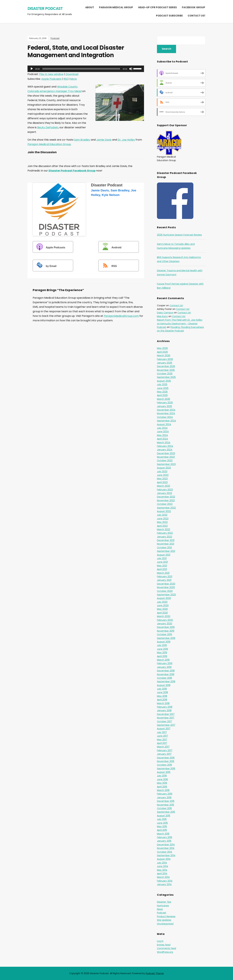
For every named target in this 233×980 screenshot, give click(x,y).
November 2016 (166, 761)
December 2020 (166, 584)
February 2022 (165, 533)
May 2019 (162, 653)
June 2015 (162, 823)
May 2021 (162, 566)
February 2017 (165, 750)
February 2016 (165, 794)
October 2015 (164, 808)
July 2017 (162, 732)
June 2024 (163, 432)
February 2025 (165, 403)
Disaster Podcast (45, 8)
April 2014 (162, 874)
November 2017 (166, 718)
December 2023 (166, 453)
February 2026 (165, 359)
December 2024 (166, 410)
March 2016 (163, 790)
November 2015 (166, 805)
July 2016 (162, 776)
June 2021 (162, 562)
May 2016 (162, 783)
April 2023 (162, 482)
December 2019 (166, 627)
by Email (45, 266)
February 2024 (165, 446)
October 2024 (165, 417)
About (90, 7)
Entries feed (164, 945)
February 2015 (165, 837)
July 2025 (162, 384)
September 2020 (166, 595)
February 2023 (165, 490)
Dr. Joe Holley (126, 140)
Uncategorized (165, 924)
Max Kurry (162, 316)
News (160, 909)
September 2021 (166, 551)
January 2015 (164, 841)
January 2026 (165, 363)
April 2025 (162, 395)
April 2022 (162, 526)
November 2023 (166, 457)
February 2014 (165, 881)
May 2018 (162, 696)
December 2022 (166, 497)
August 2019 (164, 642)
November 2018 (166, 674)
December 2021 (166, 540)
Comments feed (166, 948)
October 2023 (165, 460)
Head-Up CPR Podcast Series (158, 7)
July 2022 (162, 515)
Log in (160, 941)
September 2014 (166, 855)
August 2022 (164, 511)
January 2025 (164, 406)
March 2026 (164, 355)
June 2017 (162, 736)
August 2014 (164, 859)
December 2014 (166, 845)
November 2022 (166, 500)
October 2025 (165, 374)
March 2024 (164, 443)
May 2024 (162, 435)
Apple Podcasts (51, 79)
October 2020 (165, 591)
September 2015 (166, 812)
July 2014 (162, 863)
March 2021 (163, 573)
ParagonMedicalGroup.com (121, 316)
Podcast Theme (155, 973)
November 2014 (166, 848)
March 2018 (163, 703)
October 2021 (164, 548)
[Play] (32, 69)
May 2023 (162, 479)
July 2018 (162, 689)
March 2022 (164, 529)
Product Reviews (166, 916)
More (73, 79)
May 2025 (162, 392)
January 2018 (164, 710)
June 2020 (163, 605)
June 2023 (163, 475)
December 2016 (166, 758)
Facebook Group (194, 7)
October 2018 (164, 678)
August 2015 (164, 816)
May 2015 (162, 826)
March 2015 (163, 834)
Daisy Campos (165, 313)
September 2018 (166, 681)
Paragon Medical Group (116, 7)
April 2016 (162, 787)
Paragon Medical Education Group (49, 144)
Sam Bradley (82, 140)
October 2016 (164, 765)
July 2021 (162, 558)
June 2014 (163, 866)
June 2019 (162, 649)
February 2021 (165, 576)
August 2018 (164, 685)
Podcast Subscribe (169, 16)
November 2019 (166, 631)
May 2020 (162, 609)
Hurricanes (163, 906)
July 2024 (162, 428)
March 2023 (164, 486)
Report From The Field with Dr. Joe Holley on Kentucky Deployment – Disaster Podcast (180, 324)
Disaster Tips (164, 902)
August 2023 (164, 468)
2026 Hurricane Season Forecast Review (179, 235)
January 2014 (164, 884)
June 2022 (163, 519)
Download (72, 74)
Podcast (55, 38)
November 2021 (166, 544)
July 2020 (162, 602)
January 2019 (164, 667)
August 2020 (164, 598)
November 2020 (166, 587)
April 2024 (162, 439)
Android (110, 247)
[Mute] (131, 69)
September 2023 (166, 464)
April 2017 (162, 743)
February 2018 (165, 707)
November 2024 (166, 413)
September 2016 (166, 769)
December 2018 (166, 671)
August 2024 (164, 424)
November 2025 (166, 370)
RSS (66, 79)
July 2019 (162, 645)
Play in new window (51, 74)
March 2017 (163, 747)
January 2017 (164, 754)
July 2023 (162, 471)
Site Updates (164, 920)
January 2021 (164, 580)
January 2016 (164, 797)
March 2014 (163, 877)
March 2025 (164, 399)
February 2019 (165, 663)
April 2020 (162, 613)
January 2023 (164, 493)
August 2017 (164, 729)
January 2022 (164, 537)
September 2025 (166, 377)
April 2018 (162, 700)
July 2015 (162, 819)
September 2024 (166, 421)
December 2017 (166, 714)
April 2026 (162, 352)
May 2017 (162, 740)
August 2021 (164, 555)
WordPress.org (165, 952)
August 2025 (164, 381)
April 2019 (162, 656)
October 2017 (164, 721)
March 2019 (163, 660)
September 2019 (166, 638)
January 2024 (165, 450)
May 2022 (162, 522)
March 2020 (164, 616)
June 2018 (162, 692)
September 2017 (166, 725)
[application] (86, 69)
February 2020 (165, 620)
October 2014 (165, 852)
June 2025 (163, 388)
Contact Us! (196, 16)
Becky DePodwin (48, 127)
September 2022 (166, 508)
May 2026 (162, 348)
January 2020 (165, 624)
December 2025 (166, 366)
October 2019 (164, 634)
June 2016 (162, 779)
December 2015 (166, 801)
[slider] (81, 69)
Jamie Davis (104, 140)
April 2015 (162, 830)
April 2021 (162, 569)
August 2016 (164, 772)
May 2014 (162, 870)
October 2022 (165, 504)
